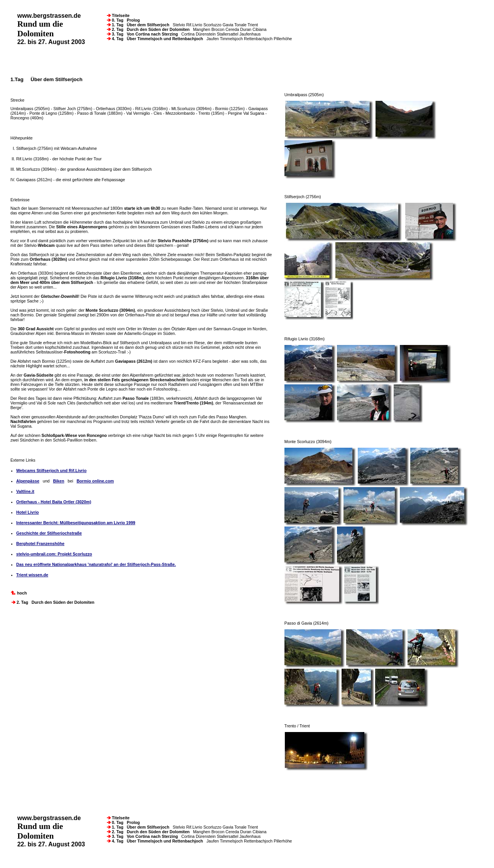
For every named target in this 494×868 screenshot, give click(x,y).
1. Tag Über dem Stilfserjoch (139, 25)
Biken (58, 481)
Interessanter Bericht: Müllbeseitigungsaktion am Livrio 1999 (76, 523)
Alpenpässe (28, 481)
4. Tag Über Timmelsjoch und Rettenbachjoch (156, 39)
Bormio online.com (95, 481)
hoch (19, 593)
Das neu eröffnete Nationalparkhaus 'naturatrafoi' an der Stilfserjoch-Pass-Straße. (96, 564)
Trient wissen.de (32, 575)
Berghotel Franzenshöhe (40, 544)
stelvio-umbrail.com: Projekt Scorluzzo (54, 554)
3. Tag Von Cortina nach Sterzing (143, 34)
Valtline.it (25, 491)
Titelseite (118, 15)
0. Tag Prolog (123, 20)
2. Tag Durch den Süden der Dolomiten (149, 29)
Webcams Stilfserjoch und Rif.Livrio (51, 471)
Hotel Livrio (28, 512)
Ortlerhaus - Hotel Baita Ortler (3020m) (54, 502)
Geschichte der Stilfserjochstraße (49, 533)
